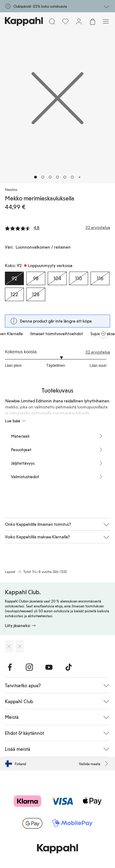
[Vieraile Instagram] (29, 667)
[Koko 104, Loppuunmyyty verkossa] (57, 278)
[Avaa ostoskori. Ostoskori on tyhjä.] (92, 21)
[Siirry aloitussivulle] (24, 21)
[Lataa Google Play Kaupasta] (20, 646)
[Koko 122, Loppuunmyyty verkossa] (14, 294)
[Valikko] (106, 21)
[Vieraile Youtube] (49, 667)
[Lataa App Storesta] (9, 646)
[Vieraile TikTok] (69, 667)
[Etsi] (52, 21)
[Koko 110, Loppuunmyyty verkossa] (79, 278)
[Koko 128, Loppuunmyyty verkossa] (36, 294)
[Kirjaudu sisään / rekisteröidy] (79, 21)
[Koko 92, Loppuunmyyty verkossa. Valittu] (14, 278)
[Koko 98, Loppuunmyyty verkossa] (36, 278)
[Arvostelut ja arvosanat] (57, 227)
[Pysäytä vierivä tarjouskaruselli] (103, 334)
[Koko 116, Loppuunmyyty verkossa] (100, 278)
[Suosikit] (65, 21)
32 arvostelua (98, 352)
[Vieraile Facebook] (10, 667)
